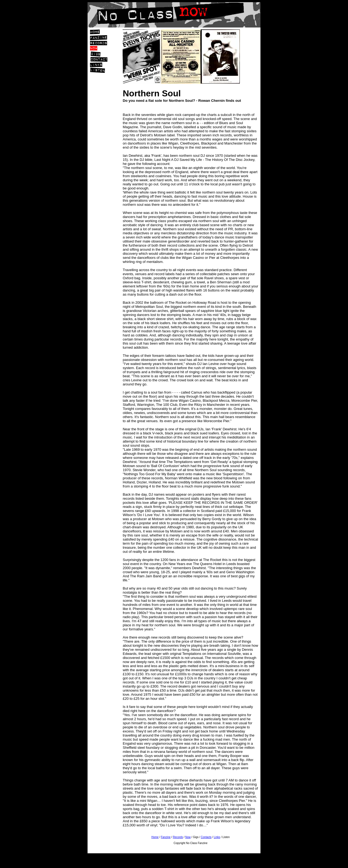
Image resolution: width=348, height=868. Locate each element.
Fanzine (166, 837)
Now (188, 837)
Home (155, 837)
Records (178, 837)
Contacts (206, 837)
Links (217, 837)
